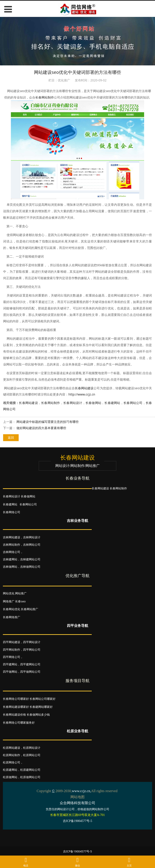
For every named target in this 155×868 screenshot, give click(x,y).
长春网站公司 (133, 403)
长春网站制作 (45, 97)
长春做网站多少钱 (38, 715)
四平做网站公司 (30, 672)
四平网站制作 (12, 650)
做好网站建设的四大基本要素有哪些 (41, 428)
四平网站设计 (32, 642)
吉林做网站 (10, 567)
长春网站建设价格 (14, 715)
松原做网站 (10, 777)
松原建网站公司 (30, 770)
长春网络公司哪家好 (16, 699)
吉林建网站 (10, 559)
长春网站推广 (30, 609)
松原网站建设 (12, 748)
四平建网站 (10, 664)
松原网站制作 (12, 755)
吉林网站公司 (32, 545)
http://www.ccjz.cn (82, 394)
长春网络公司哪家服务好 (19, 723)
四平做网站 (10, 672)
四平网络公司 (12, 657)
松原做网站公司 (30, 777)
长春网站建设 (84, 388)
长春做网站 (93, 403)
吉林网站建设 (12, 537)
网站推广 (21, 593)
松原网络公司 (12, 762)
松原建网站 (10, 770)
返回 (11, 437)
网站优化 (9, 593)
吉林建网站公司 (30, 559)
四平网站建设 (12, 642)
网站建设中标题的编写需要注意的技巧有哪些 (48, 422)
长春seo (20, 601)
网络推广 (9, 601)
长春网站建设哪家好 (16, 707)
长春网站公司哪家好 (43, 699)
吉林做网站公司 (30, 567)
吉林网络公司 (12, 552)
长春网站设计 (73, 403)
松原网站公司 (32, 755)
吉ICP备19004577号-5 (77, 851)
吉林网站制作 (12, 545)
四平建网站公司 (30, 664)
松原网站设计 (32, 748)
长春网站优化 (12, 609)
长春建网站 (112, 403)
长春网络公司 (12, 512)
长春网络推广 (12, 617)
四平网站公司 (32, 650)
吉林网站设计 (32, 537)
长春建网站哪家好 (41, 707)
